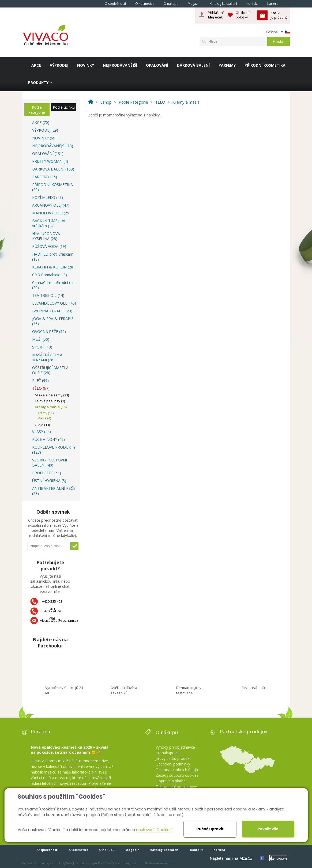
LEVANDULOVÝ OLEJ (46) (54, 303)
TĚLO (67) (41, 388)
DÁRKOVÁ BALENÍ (193, 65)
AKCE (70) (41, 122)
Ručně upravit (210, 829)
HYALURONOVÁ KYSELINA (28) (46, 236)
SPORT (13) (42, 347)
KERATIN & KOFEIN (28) (53, 267)
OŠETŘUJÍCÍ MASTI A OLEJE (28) (50, 370)
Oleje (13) (42, 425)
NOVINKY (86, 65)
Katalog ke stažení (223, 4)
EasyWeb (65, 863)
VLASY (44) (42, 432)
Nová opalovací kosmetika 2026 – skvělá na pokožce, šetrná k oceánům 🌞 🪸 (70, 750)
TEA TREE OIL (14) (48, 295)
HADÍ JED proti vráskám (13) (53, 257)
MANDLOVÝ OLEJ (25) (51, 213)
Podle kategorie (37, 110)
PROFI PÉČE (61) (47, 473)
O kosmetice (145, 4)
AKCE (36, 65)
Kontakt (252, 4)
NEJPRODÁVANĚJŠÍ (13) (53, 146)
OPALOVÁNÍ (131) (48, 153)
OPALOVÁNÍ (157, 65)
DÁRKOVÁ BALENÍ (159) (53, 169)
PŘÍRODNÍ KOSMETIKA (265, 65)
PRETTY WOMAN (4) (50, 161)
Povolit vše (268, 829)
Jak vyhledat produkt (173, 758)
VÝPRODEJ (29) (45, 130)
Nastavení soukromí (159, 863)
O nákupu (171, 4)
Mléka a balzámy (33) (52, 395)
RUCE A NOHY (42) (48, 439)
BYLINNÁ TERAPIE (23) (52, 311)
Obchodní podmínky (173, 764)
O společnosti (115, 4)
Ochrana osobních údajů (177, 770)
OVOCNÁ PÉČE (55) (49, 331)
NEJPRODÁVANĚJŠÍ (120, 65)
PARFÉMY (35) (45, 177)
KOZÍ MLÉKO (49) (48, 197)
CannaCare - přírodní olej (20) (54, 285)
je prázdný (279, 15)
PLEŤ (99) (40, 380)
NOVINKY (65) (44, 138)
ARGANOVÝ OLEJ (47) (51, 205)
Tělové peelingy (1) (50, 401)
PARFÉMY (227, 65)
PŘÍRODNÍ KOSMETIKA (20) (52, 187)
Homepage (93, 3)
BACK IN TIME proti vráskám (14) (49, 223)
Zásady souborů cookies (177, 775)
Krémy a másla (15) (51, 407)
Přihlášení (216, 15)
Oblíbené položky (243, 15)
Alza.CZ (246, 858)
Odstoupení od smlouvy (176, 786)
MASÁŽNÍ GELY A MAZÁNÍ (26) (47, 357)
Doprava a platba (171, 781)
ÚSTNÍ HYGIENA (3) (49, 481)
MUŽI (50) (41, 339)
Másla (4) (44, 418)
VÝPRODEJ (59, 65)
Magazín (194, 4)
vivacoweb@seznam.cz (59, 620)
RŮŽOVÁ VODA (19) (49, 246)
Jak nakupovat (168, 753)
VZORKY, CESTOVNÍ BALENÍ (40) (50, 463)
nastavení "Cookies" (154, 830)
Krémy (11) (46, 413)
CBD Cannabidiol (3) (50, 275)
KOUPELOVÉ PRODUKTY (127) (54, 450)
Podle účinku (64, 107)
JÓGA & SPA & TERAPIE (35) (53, 321)
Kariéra (273, 4)
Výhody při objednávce (175, 747)
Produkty (38, 83)
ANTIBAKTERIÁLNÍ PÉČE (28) (54, 491)
